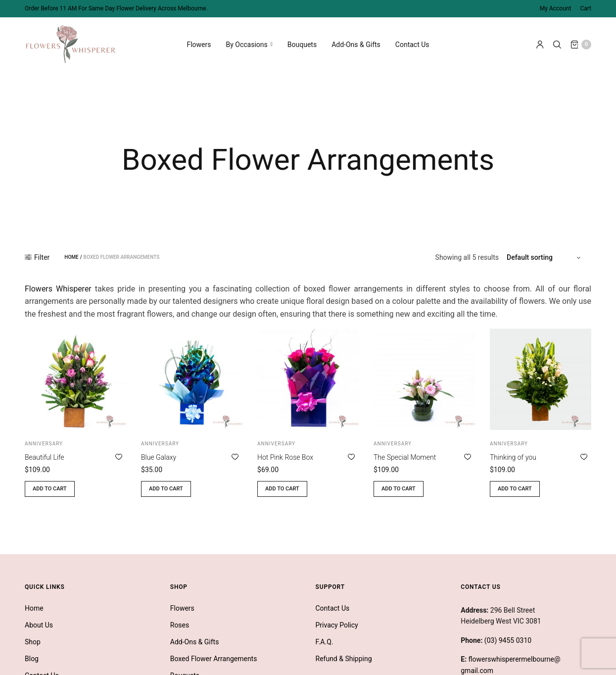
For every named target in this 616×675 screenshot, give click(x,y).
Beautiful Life (45, 456)
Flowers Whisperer (58, 287)
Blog (32, 657)
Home (71, 256)
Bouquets (302, 45)
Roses (180, 624)
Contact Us (412, 45)
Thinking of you (513, 456)
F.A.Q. (325, 640)
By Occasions (247, 45)
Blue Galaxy (159, 456)
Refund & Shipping (344, 657)
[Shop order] (545, 256)
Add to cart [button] (50, 487)
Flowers (199, 45)
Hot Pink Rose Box (285, 456)
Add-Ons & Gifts (356, 45)
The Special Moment (405, 456)
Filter (37, 256)
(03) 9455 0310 (508, 639)
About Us (39, 624)
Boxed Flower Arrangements (214, 657)
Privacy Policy (337, 624)
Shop (33, 640)
